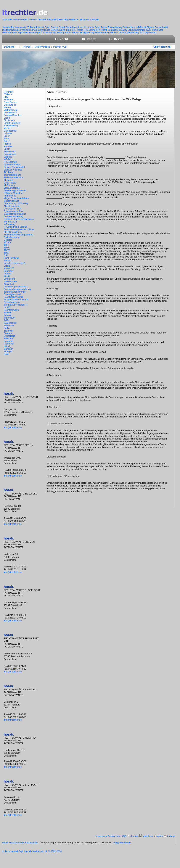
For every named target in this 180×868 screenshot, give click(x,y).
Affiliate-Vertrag (12, 206)
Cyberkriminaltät (155, 30)
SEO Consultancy (13, 232)
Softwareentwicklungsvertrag (80, 32)
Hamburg (64, 19)
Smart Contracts (86, 27)
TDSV (7, 250)
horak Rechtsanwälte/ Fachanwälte (20, 842)
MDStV (8, 242)
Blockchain (72, 27)
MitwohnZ (9, 268)
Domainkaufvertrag (14, 216)
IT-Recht (31, 27)
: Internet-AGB (59, 47)
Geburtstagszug (12, 302)
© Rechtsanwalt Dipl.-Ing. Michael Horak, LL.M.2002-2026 (32, 851)
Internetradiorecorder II (16, 305)
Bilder (7, 136)
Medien (8, 128)
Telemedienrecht (12, 175)
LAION (7, 307)
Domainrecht (10, 113)
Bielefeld (24, 19)
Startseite (9, 47)
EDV (6, 97)
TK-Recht (102, 30)
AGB (6, 320)
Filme (7, 138)
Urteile (7, 266)
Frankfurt (54, 19)
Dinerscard (10, 279)
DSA (6, 255)
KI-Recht (79, 30)
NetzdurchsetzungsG (13, 32)
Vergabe (8, 157)
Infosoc (8, 261)
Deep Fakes (101, 27)
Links (7, 354)
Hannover (75, 19)
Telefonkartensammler (15, 292)
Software (9, 100)
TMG (7, 253)
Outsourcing (10, 105)
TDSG (7, 248)
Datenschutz (129, 27)
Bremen (33, 19)
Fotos (7, 141)
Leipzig (8, 346)
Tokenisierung (115, 27)
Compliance (44, 30)
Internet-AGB (11, 222)
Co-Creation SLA (13, 209)
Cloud (62, 27)
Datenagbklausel (13, 294)
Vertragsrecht (11, 110)
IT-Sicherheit (91, 30)
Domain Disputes (13, 115)
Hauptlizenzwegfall (14, 297)
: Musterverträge (42, 47)
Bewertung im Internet (62, 30)
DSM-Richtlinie (12, 258)
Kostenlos (9, 284)
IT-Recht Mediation (14, 193)
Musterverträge (32, 32)
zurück (160, 836)
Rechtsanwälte (19, 27)
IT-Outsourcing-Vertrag (52, 32)
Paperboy (9, 271)
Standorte (7, 19)
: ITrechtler (26, 47)
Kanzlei (7, 27)
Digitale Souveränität (157, 27)
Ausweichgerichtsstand (16, 287)
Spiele (7, 149)
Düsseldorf (43, 19)
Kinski (7, 276)
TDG (6, 245)
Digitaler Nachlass (12, 30)
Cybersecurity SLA (135, 32)
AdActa (8, 274)
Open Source (52, 27)
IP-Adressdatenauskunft (16, 300)
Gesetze (8, 240)
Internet (40, 27)
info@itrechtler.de (13, 427)
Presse (8, 144)
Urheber (8, 133)
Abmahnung (10, 196)
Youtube (8, 146)
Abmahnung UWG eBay (16, 203)
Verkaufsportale (30, 30)
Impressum (150, 32)
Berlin (16, 19)
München (85, 19)
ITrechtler (9, 92)
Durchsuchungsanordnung (18, 289)
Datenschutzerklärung (15, 214)
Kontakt (8, 315)
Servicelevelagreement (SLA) (110, 32)
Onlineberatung (162, 47)
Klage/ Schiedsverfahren (133, 30)
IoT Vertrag (10, 224)
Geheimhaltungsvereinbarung (19, 219)
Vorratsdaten (10, 281)
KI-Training (10, 185)
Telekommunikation (14, 177)
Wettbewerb (10, 151)
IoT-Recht (141, 27)
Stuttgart (94, 19)
